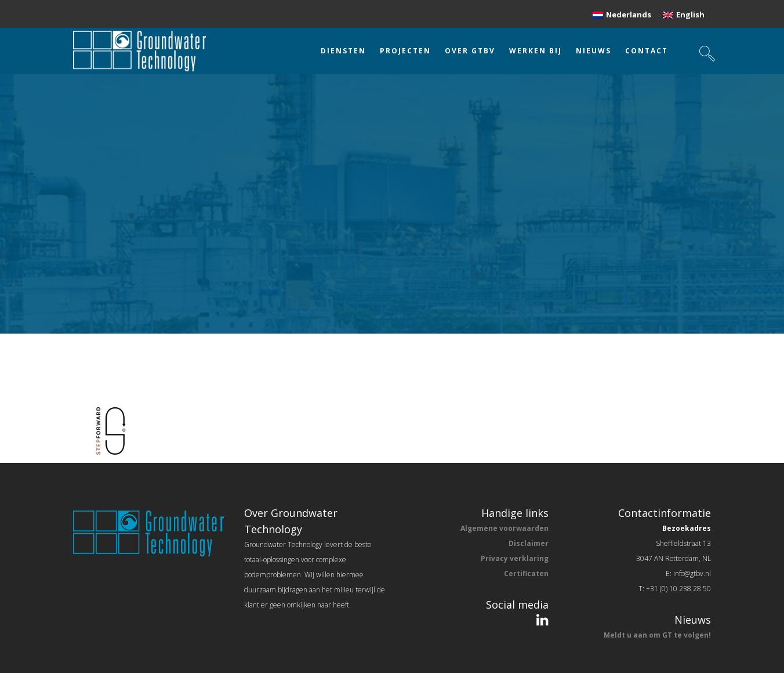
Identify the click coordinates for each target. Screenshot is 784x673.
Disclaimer (529, 543)
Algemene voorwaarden (504, 528)
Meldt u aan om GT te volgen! (657, 635)
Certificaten (526, 574)
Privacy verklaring (515, 558)
